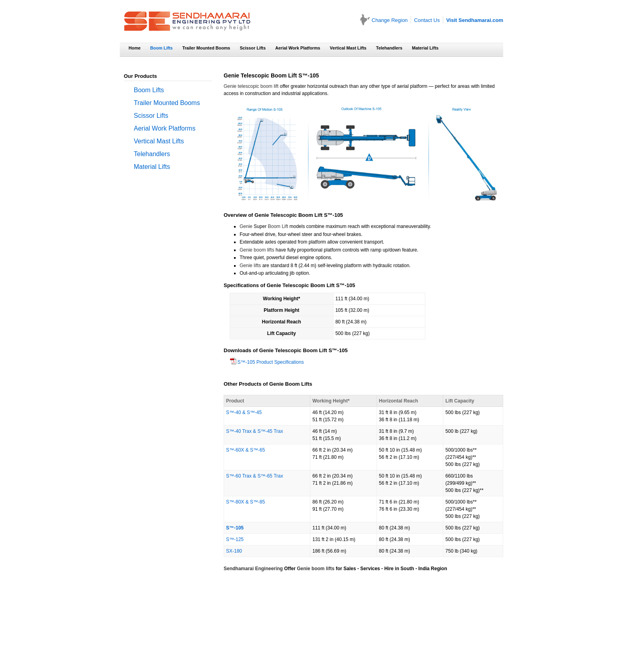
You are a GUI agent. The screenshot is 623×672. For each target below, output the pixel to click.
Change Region (390, 20)
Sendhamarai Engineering (253, 569)
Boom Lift (278, 226)
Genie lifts (250, 266)
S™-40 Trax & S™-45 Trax (255, 431)
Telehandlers (389, 48)
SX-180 (234, 551)
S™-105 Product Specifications (234, 362)
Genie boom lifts (257, 250)
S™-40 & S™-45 (244, 412)
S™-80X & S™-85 (245, 502)
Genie (246, 226)
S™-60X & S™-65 (245, 450)
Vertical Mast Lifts (348, 48)
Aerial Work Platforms (298, 48)
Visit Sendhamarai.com (475, 20)
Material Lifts (425, 48)
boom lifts (323, 569)
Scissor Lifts (253, 48)
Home (135, 48)
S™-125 (235, 539)
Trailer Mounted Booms (206, 48)
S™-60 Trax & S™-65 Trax (255, 476)
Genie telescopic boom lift (251, 86)
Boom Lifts (161, 48)
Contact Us (427, 20)
